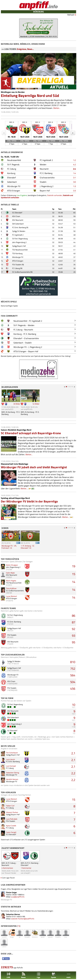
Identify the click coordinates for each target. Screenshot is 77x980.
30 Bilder (17, 404)
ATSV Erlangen (18, 261)
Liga (38, 975)
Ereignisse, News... (25, 49)
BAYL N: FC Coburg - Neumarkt (9, 864)
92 (74, 629)
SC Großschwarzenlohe (21, 272)
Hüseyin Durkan (12, 812)
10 (74, 705)
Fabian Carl (10, 806)
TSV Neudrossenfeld (20, 250)
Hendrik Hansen (12, 779)
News (23, 975)
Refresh (71, 15)
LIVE (8, 975)
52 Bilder (36, 404)
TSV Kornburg (17, 253)
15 (74, 574)
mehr (69, 975)
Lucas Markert (11, 596)
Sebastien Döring (13, 773)
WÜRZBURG (38, 12)
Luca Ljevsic (11, 759)
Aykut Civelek (11, 826)
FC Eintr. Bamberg (19, 227)
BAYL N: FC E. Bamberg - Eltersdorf (30, 864)
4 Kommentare (7, 868)
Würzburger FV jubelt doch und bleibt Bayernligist (34, 467)
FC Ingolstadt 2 (18, 235)
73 (19, 926)
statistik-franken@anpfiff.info (23, 919)
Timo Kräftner (11, 588)
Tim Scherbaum (12, 753)
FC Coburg (16, 268)
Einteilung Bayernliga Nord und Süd (30, 95)
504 (73, 682)
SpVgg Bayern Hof (19, 246)
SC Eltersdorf (17, 213)
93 (74, 636)
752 (73, 669)
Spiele (54, 975)
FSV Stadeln (17, 265)
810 (73, 662)
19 (74, 566)
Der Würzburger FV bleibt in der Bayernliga (29, 501)
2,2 (73, 773)
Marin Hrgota (11, 581)
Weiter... (57, 108)
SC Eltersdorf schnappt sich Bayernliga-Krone (31, 433)
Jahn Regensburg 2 (19, 242)
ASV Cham (16, 216)
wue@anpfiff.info (18, 897)
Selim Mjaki (10, 573)
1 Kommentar (26, 868)
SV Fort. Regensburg (20, 239)
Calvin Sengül (11, 832)
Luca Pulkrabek (12, 819)
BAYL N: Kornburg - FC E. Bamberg (11, 413)
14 (74, 582)
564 (73, 675)
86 (74, 616)
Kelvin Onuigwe (12, 565)
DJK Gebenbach (18, 224)
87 (74, 622)
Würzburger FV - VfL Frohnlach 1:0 (9, 547)
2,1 (73, 753)
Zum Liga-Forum (8, 878)
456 (73, 689)
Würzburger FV (18, 257)
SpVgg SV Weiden (19, 231)
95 (74, 642)
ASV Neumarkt (18, 220)
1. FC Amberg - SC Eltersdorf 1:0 (28, 547)
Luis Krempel (11, 766)
